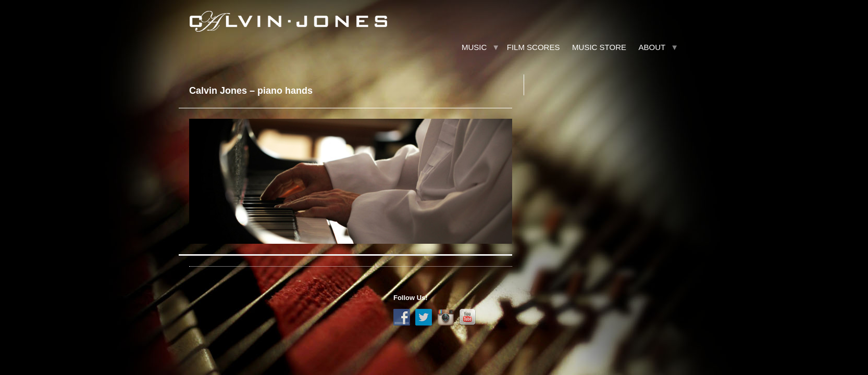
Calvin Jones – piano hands (251, 91)
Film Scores (534, 47)
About (652, 47)
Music (474, 47)
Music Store (599, 47)
